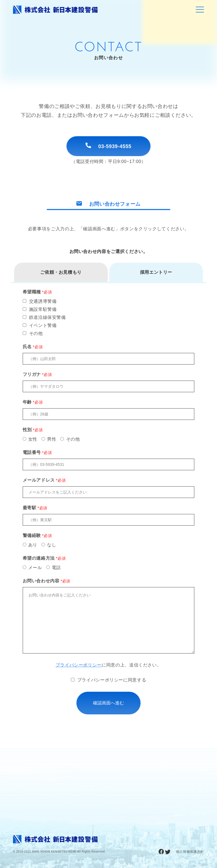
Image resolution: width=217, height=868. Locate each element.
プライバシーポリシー (79, 665)
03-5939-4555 (108, 146)
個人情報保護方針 (190, 852)
